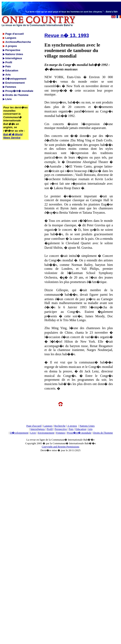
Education (81, 429)
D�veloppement (19, 433)
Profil (50, 429)
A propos (72, 426)
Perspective (61, 429)
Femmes (61, 433)
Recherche (60, 426)
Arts (90, 429)
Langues (48, 426)
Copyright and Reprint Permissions (60, 447)
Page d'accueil (34, 426)
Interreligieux (38, 429)
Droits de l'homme (103, 433)
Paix (71, 429)
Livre (33, 433)
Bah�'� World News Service (13, 136)
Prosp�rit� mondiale (79, 433)
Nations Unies (87, 426)
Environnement (46, 433)
